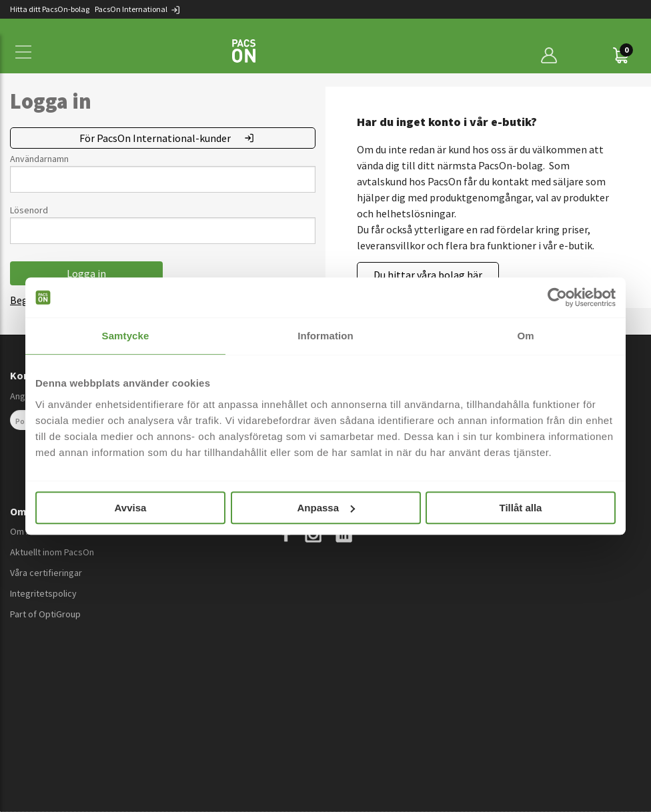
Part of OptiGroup (45, 614)
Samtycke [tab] (126, 336)
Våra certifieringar (46, 573)
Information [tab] (325, 336)
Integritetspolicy (43, 593)
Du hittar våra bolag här (428, 275)
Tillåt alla (521, 508)
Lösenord (29, 210)
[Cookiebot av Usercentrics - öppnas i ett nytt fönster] (557, 297)
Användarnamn (39, 159)
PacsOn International (138, 9)
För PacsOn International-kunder (155, 138)
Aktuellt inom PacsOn (52, 552)
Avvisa (131, 508)
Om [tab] (525, 336)
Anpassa (326, 508)
